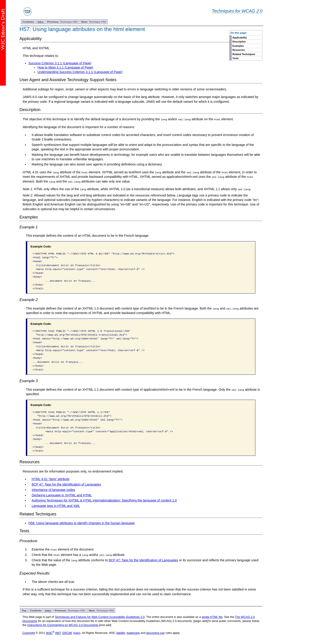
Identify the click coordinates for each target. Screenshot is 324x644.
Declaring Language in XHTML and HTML (62, 495)
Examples (238, 46)
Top (24, 610)
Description (239, 42)
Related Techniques (244, 54)
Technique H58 (94, 22)
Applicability (240, 38)
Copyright (29, 632)
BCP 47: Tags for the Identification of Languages (66, 484)
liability (121, 632)
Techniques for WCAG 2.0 (237, 11)
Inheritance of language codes (53, 489)
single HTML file (212, 616)
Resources (239, 50)
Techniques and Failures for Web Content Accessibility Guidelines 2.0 (100, 616)
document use (155, 632)
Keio (76, 632)
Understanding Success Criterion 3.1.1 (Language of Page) (80, 72)
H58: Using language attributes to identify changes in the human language (81, 523)
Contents (28, 22)
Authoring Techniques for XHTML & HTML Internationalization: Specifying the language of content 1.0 (104, 500)
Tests (235, 58)
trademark (133, 632)
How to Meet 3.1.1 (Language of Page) (65, 67)
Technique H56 (62, 22)
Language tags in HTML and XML (56, 506)
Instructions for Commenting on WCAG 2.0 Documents (63, 625)
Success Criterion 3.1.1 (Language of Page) (60, 63)
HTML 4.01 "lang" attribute (51, 479)
